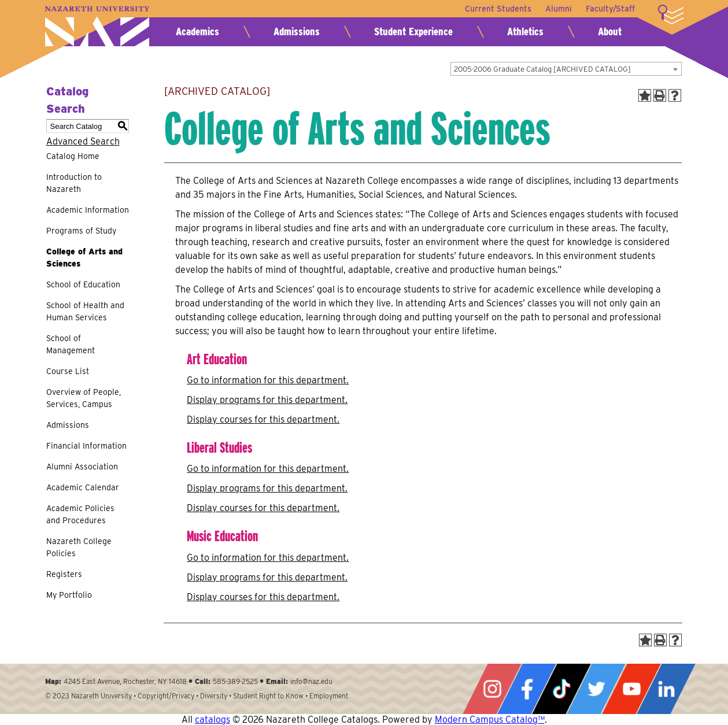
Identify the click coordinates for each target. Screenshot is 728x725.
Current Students (498, 9)
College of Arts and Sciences (84, 258)
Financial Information (86, 446)
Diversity (214, 696)
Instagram (492, 689)
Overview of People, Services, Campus (84, 398)
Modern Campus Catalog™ (490, 720)
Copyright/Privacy (166, 696)
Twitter (596, 689)
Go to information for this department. (268, 380)
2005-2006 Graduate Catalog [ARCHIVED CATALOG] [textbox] (542, 69)
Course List (68, 371)
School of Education (83, 284)
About (610, 32)
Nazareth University (97, 26)
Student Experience (413, 32)
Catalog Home (73, 156)
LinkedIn (666, 689)
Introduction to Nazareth (74, 183)
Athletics (525, 32)
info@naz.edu (311, 681)
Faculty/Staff (610, 9)
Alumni (559, 9)
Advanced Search (83, 141)
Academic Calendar (83, 487)
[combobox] (566, 69)
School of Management (71, 344)
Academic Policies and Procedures (80, 514)
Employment (329, 696)
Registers (64, 574)
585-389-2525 (235, 681)
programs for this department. (267, 400)
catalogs (213, 720)
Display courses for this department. (263, 419)
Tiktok (561, 689)
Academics (197, 32)
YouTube (631, 689)
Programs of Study (81, 231)
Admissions (297, 32)
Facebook (527, 689)
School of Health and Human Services (85, 311)
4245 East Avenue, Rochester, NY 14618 (125, 681)
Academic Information (88, 210)
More (671, 14)
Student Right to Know (268, 696)
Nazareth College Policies (79, 547)
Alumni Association (82, 467)
